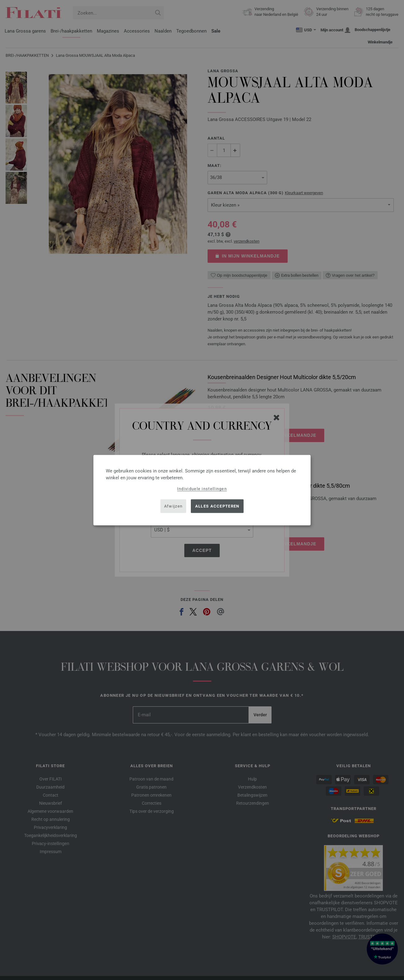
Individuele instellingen (202, 488)
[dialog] (202, 490)
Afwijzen (173, 506)
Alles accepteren (217, 506)
